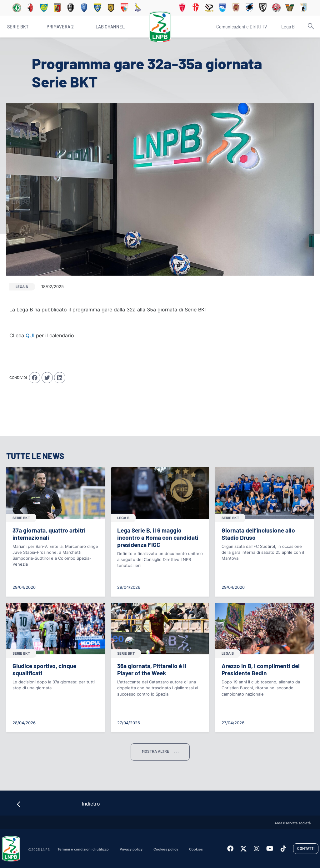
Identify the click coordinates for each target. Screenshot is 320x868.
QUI (30, 335)
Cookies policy (166, 849)
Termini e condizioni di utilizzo (83, 849)
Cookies (196, 849)
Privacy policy (131, 849)
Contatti (306, 848)
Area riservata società (292, 823)
